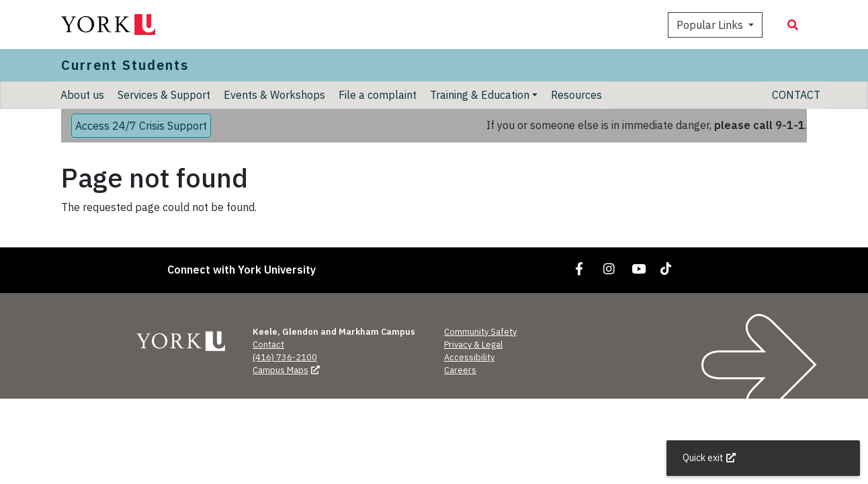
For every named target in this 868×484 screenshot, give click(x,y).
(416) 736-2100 (285, 357)
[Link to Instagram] (609, 269)
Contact (268, 345)
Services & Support (164, 95)
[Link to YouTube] (639, 269)
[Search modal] (793, 25)
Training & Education (480, 95)
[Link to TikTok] (668, 269)
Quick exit (710, 458)
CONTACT (796, 95)
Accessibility (469, 357)
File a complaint (378, 95)
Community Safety (480, 332)
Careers (460, 370)
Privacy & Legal (473, 345)
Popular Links (711, 25)
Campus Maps (288, 370)
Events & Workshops (274, 95)
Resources (576, 95)
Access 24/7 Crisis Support (141, 126)
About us (82, 95)
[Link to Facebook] (580, 269)
